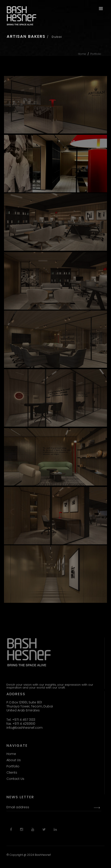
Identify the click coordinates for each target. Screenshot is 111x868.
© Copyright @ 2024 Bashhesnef (29, 855)
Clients (12, 772)
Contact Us (15, 779)
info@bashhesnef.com (25, 728)
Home (82, 54)
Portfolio (96, 54)
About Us (14, 760)
